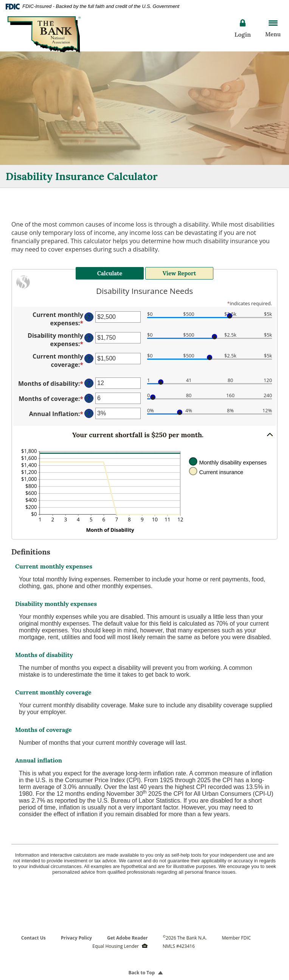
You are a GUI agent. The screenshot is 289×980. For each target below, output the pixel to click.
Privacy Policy (76, 934)
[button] (144, 430)
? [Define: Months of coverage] (89, 394)
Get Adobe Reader (127, 934)
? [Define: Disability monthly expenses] (89, 334)
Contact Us (33, 934)
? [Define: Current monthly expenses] (89, 313)
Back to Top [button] (145, 968)
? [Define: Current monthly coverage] (89, 355)
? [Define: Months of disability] (89, 379)
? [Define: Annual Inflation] (89, 409)
